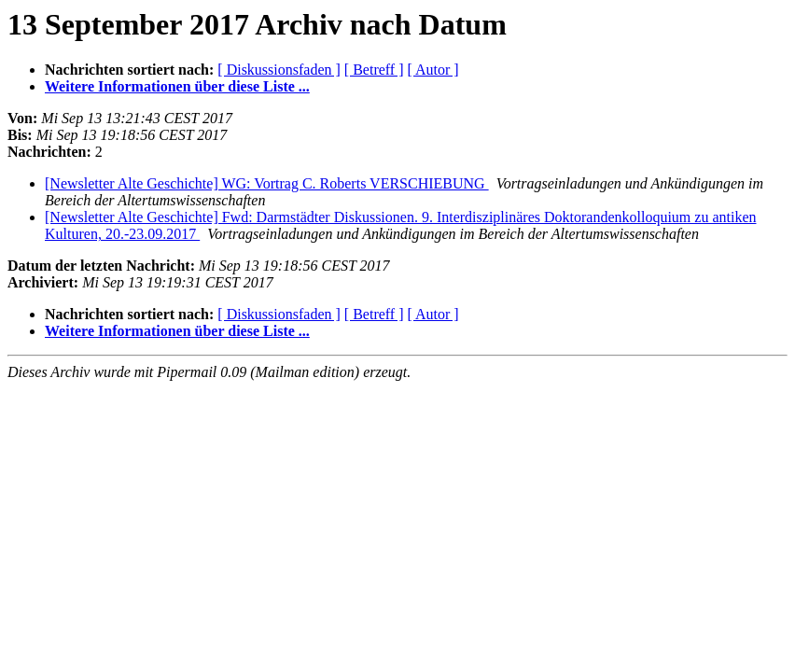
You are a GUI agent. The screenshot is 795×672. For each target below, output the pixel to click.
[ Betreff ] (374, 70)
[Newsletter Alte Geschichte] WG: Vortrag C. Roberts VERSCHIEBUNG (267, 183)
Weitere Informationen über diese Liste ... (177, 86)
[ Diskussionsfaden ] (279, 70)
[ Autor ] (433, 70)
